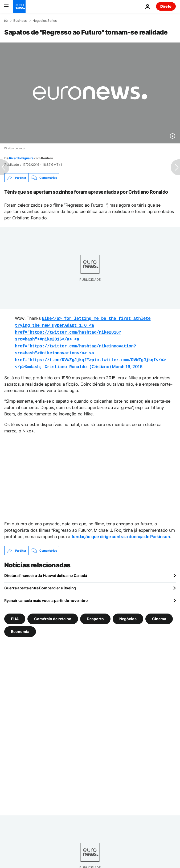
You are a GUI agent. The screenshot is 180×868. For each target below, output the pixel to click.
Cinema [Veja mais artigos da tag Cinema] (159, 614)
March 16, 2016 (127, 363)
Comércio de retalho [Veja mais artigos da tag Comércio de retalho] (53, 614)
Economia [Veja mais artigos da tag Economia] (20, 627)
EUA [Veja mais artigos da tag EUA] (15, 614)
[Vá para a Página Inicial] (19, 6)
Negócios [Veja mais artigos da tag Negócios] (128, 614)
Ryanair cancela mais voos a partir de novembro (46, 596)
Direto (166, 6)
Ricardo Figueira (21, 158)
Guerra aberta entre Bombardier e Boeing (40, 584)
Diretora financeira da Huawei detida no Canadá (46, 571)
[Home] (6, 20)
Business (20, 21)
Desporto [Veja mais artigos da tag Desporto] (95, 614)
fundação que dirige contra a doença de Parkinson (121, 532)
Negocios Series (45, 21)
